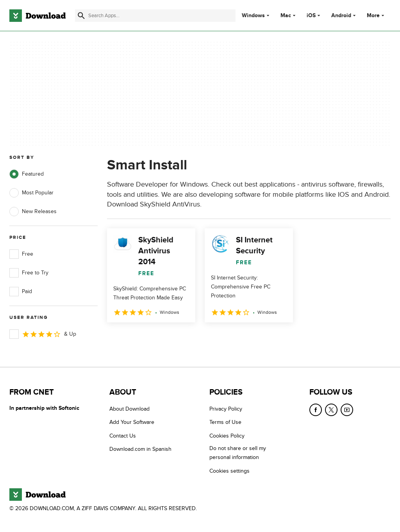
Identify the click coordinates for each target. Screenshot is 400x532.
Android (341, 16)
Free (21, 254)
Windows (253, 16)
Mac (286, 16)
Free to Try (29, 273)
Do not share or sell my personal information (238, 453)
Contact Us (123, 436)
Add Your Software (132, 422)
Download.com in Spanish (140, 449)
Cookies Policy (227, 436)
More (376, 15)
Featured (27, 174)
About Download (129, 409)
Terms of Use (225, 422)
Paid (21, 292)
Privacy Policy (226, 409)
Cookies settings (229, 471)
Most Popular (31, 193)
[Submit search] (81, 16)
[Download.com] (37, 16)
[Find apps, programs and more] (155, 16)
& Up (43, 334)
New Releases (33, 212)
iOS (311, 16)
